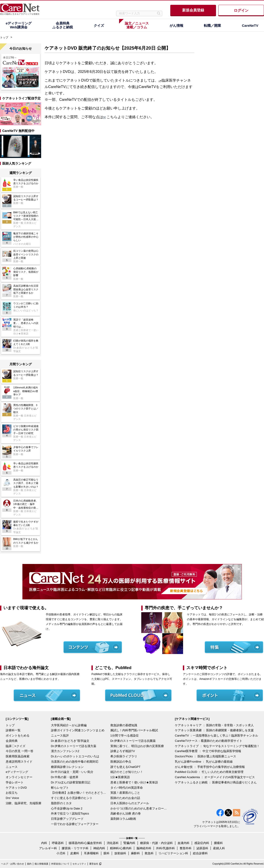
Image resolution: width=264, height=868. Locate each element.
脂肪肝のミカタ (61, 803)
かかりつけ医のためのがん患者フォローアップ (139, 808)
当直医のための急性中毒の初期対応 (75, 762)
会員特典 (12, 741)
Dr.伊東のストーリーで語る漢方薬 (74, 746)
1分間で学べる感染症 (125, 736)
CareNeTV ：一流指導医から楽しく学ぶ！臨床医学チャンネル (216, 736)
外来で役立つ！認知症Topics (70, 813)
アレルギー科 (48, 848)
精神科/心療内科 (121, 848)
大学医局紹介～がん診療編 (69, 725)
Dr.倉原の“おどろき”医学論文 (70, 741)
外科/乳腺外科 (165, 848)
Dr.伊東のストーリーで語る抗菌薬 (133, 741)
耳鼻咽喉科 (91, 853)
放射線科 (120, 853)
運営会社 (94, 864)
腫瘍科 (218, 843)
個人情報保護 (41, 864)
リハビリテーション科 (173, 853)
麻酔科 (135, 853)
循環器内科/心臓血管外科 (85, 843)
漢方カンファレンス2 (65, 751)
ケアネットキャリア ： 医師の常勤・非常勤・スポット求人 (214, 725)
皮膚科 (75, 853)
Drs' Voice (12, 798)
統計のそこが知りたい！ (127, 772)
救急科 (149, 853)
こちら (112, 117)
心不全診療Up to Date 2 (67, 808)
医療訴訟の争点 (121, 762)
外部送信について (60, 864)
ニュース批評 (60, 736)
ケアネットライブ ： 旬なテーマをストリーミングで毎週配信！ (217, 746)
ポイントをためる (18, 736)
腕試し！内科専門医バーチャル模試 (134, 730)
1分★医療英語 (120, 777)
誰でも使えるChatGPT (125, 767)
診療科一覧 (13, 730)
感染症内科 (202, 843)
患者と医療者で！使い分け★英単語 (134, 782)
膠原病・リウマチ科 (75, 848)
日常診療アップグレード (67, 819)
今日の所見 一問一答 (20, 751)
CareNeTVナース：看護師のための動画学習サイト (209, 741)
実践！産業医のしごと (125, 793)
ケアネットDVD (16, 788)
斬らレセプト (60, 788)
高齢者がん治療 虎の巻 (126, 813)
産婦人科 (219, 848)
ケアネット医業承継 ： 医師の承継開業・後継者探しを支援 (214, 730)
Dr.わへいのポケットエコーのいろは (75, 756)
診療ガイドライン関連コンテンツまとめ (78, 730)
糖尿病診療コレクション (67, 767)
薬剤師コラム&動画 (123, 819)
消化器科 (113, 843)
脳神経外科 (144, 848)
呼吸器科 (58, 843)
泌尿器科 (202, 848)
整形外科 (186, 848)
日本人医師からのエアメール (130, 803)
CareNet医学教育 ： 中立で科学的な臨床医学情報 (208, 751)
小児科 (61, 853)
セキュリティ (79, 864)
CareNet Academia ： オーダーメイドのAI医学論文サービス (215, 777)
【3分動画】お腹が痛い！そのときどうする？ (80, 793)
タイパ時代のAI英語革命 (127, 788)
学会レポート (15, 782)
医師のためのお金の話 (125, 798)
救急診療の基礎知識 (124, 725)
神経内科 (99, 848)
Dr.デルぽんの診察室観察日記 (71, 782)
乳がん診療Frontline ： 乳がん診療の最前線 (204, 762)
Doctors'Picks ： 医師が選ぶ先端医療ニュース (205, 756)
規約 (29, 864)
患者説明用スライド (19, 762)
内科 (44, 843)
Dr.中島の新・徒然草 (65, 777)
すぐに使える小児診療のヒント (72, 798)
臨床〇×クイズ (16, 746)
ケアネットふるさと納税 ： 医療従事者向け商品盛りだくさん (216, 782)
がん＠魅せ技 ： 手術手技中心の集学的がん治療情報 (210, 767)
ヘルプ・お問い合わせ (13, 864)
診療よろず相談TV (123, 751)
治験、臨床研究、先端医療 (24, 803)
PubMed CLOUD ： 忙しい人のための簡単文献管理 (209, 772)
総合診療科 (200, 853)
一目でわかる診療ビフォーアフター (75, 824)
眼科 (107, 853)
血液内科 (184, 843)
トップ (4, 37)
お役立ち (12, 793)
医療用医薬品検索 (18, 756)
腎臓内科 (129, 843)
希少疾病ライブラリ (124, 756)
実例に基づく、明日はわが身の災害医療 (137, 746)
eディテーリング (17, 772)
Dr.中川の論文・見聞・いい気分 (72, 772)
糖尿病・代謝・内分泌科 (156, 843)
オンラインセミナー (19, 777)
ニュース (12, 767)
